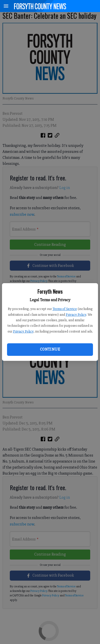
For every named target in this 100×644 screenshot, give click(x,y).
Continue (50, 349)
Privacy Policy (76, 315)
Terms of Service (65, 309)
